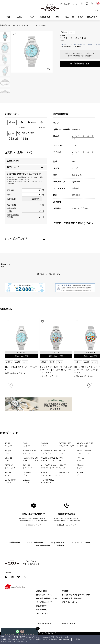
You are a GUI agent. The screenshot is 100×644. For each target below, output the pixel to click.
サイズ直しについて (44, 602)
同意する (79, 639)
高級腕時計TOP (5, 25)
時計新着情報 (15, 543)
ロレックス (16, 25)
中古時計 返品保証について (47, 598)
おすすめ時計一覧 (57, 543)
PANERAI (81, 459)
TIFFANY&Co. (64, 474)
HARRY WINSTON (30, 459)
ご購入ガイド (92, 17)
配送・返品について (44, 595)
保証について (41, 606)
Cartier (27, 444)
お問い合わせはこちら (67, 525)
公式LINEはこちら (33, 525)
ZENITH (8, 474)
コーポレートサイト (44, 624)
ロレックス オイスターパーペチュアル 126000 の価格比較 (81, 44)
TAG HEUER (28, 466)
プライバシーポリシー (24, 639)
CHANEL (8, 459)
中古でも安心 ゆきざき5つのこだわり (76, 595)
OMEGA (45, 444)
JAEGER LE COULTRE (49, 459)
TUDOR (50, 474)
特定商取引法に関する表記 (72, 598)
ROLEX (9, 444)
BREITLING (10, 466)
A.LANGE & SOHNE (49, 452)
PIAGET (80, 474)
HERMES (62, 466)
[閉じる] (38, 629)
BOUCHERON (11, 481)
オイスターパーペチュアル (31, 25)
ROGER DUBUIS (29, 452)
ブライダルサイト (68, 624)
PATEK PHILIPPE (66, 444)
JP (74, 4)
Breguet (8, 452)
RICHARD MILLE (47, 481)
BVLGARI (27, 481)
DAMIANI (27, 474)
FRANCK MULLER (84, 452)
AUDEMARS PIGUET (85, 444)
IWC (61, 459)
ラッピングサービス (44, 613)
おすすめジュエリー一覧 (81, 543)
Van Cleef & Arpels (50, 466)
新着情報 (61, 546)
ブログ (80, 17)
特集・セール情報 (43, 546)
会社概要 (65, 591)
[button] (90, 385)
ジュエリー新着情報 (35, 543)
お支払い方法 (41, 591)
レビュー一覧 (41, 610)
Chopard (81, 466)
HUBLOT (62, 452)
